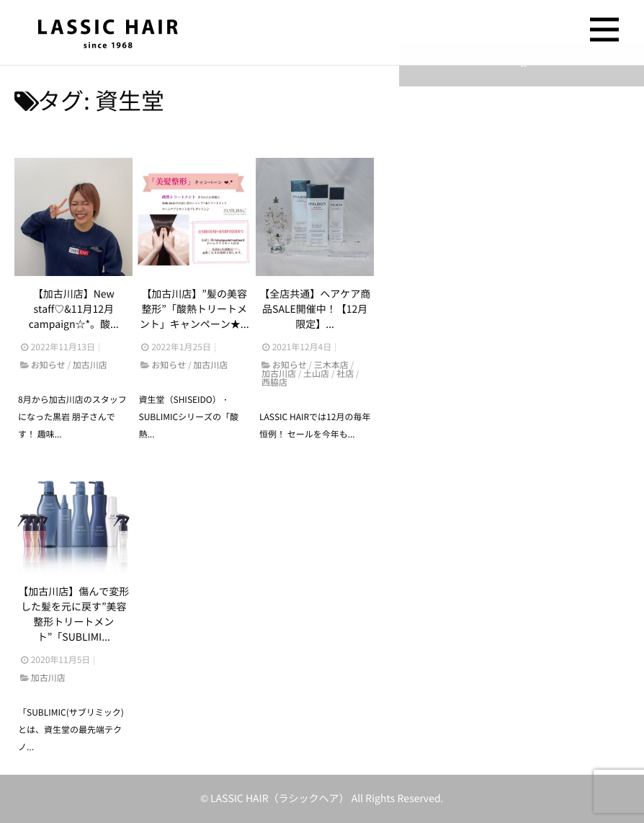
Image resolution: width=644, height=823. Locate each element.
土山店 (316, 375)
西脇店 (274, 383)
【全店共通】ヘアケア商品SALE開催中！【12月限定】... (315, 310)
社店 (345, 375)
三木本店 (331, 366)
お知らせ (48, 366)
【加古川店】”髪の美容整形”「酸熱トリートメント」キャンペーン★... (194, 310)
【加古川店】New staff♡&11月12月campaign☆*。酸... (74, 310)
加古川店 (90, 366)
